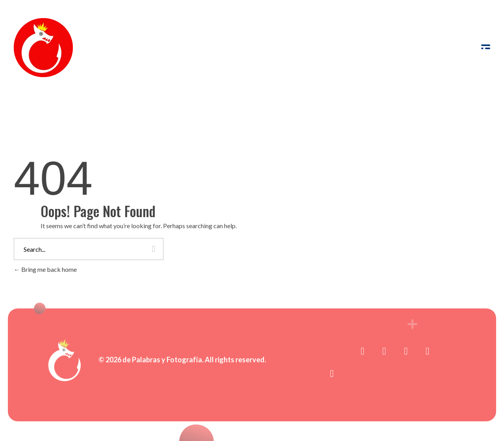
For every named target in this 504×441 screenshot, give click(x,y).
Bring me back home (45, 269)
